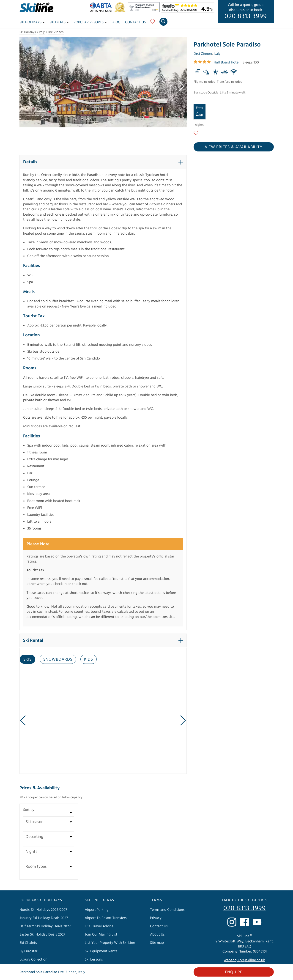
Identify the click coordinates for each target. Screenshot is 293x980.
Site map (157, 943)
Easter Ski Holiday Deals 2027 (42, 934)
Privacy (156, 918)
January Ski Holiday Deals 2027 (44, 918)
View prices (234, 147)
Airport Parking (97, 910)
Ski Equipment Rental (102, 951)
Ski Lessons (94, 959)
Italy (42, 32)
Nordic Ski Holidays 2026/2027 (43, 910)
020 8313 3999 (246, 16)
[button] (103, 162)
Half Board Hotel (227, 62)
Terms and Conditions (167, 910)
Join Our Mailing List (101, 934)
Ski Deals (59, 22)
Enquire (234, 972)
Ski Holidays (32, 22)
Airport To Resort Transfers (106, 918)
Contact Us (135, 22)
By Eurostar (28, 951)
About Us (157, 934)
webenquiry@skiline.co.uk (244, 960)
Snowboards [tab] (58, 659)
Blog (116, 22)
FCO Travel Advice (99, 926)
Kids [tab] (89, 659)
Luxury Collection (33, 959)
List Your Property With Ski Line (110, 943)
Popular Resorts (90, 22)
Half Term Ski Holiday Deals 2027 (45, 926)
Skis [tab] (27, 659)
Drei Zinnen (56, 32)
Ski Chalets (28, 943)
